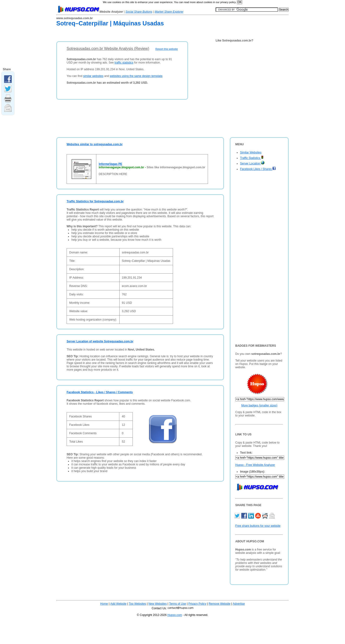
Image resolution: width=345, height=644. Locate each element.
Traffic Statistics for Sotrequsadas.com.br (95, 201)
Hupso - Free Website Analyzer (255, 465)
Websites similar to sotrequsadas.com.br (95, 144)
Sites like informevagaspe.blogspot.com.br (176, 167)
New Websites (157, 604)
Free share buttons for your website (258, 526)
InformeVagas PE (110, 164)
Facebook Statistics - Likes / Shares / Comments (100, 392)
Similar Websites (251, 152)
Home (104, 604)
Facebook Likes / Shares (258, 169)
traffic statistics (124, 63)
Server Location (252, 164)
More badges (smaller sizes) (259, 405)
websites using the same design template (136, 76)
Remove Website (220, 604)
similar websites (93, 76)
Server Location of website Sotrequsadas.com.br (100, 341)
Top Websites (138, 604)
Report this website (167, 49)
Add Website (118, 604)
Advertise (239, 604)
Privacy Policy (197, 604)
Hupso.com (175, 615)
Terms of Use (178, 604)
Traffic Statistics (252, 158)
